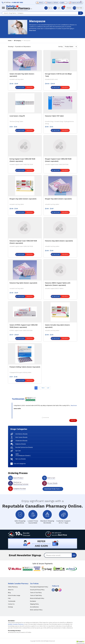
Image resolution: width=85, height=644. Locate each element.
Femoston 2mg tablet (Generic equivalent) (59, 241)
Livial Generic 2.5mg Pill (17, 116)
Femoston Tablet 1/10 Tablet (54, 116)
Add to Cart (21, 88)
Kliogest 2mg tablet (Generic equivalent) (23, 199)
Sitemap (10, 607)
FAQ (9, 598)
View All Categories (20, 464)
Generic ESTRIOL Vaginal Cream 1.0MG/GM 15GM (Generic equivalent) (24, 326)
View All (73, 420)
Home (10, 41)
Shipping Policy (34, 604)
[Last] (48, 388)
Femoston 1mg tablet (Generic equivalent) (23, 283)
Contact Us (11, 604)
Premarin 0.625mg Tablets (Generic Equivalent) (25, 367)
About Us (11, 590)
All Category (17, 41)
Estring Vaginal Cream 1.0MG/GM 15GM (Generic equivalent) (22, 160)
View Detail (29, 87)
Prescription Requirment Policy (39, 587)
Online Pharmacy (13, 587)
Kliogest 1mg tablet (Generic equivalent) (58, 199)
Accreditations (34, 607)
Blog (9, 593)
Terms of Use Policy (36, 593)
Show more (32, 31)
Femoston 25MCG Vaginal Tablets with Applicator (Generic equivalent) (58, 284)
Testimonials (12, 601)
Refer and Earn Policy (36, 610)
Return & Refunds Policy (37, 598)
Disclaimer (33, 601)
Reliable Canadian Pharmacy (16, 624)
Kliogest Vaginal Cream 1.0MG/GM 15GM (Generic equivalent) (58, 160)
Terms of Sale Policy (36, 596)
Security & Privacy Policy (37, 590)
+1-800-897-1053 (17, 3)
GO (81, 13)
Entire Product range (14, 596)
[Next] (43, 388)
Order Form (52, 489)
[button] (81, 642)
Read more (74, 406)
